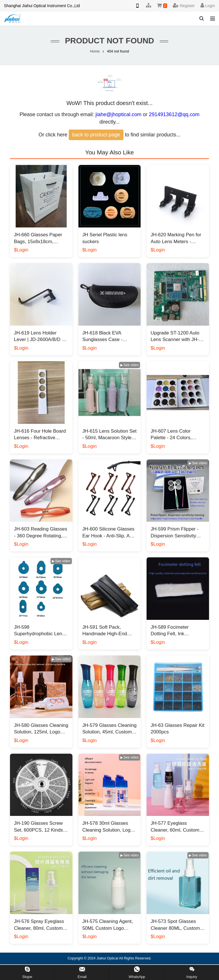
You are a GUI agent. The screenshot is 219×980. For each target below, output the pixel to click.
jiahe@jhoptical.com (118, 114)
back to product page (96, 135)
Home (95, 51)
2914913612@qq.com (174, 114)
